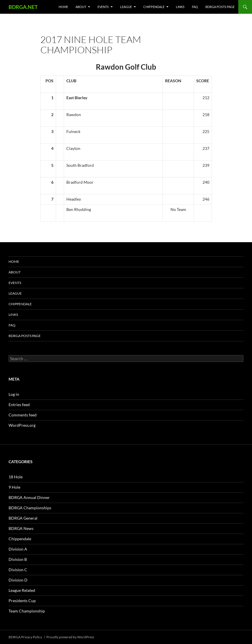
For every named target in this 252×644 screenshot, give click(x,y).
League (126, 7)
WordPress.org (22, 425)
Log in (14, 394)
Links (180, 7)
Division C (18, 570)
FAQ (195, 7)
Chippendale (154, 7)
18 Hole (16, 477)
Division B (18, 559)
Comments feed (23, 415)
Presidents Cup (22, 601)
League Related (22, 590)
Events (103, 7)
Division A (18, 549)
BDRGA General (23, 518)
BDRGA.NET (23, 7)
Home (63, 7)
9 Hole (14, 487)
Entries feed (19, 405)
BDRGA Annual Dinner (29, 497)
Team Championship (27, 611)
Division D (18, 580)
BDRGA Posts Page (220, 7)
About (81, 7)
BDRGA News (21, 528)
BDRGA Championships (30, 508)
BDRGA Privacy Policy (25, 637)
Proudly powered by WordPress (70, 637)
